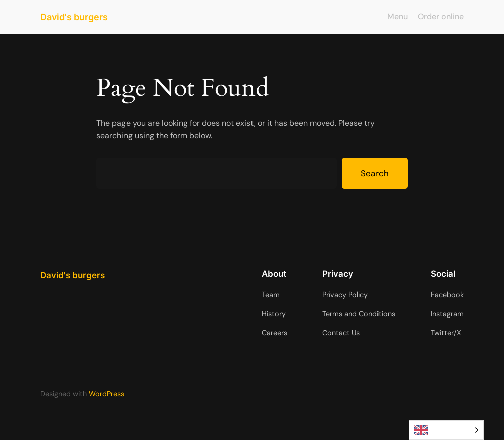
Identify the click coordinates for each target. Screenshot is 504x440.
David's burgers (74, 17)
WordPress (107, 394)
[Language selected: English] (446, 430)
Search (375, 173)
